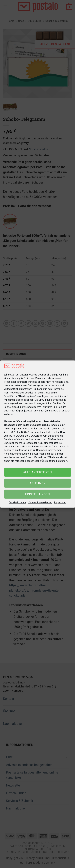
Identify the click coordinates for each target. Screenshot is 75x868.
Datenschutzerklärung (40, 503)
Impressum (60, 503)
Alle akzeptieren (37, 472)
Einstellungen (38, 494)
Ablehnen (38, 483)
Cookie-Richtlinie (17, 503)
